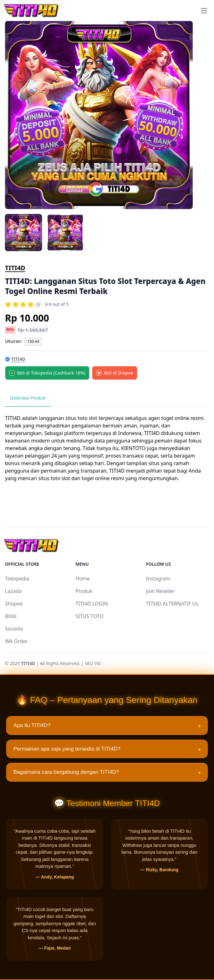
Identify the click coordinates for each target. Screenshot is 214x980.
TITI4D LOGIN (92, 604)
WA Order (16, 641)
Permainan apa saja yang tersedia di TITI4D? (107, 750)
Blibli (11, 616)
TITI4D (15, 268)
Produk (84, 591)
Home (83, 579)
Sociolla (14, 629)
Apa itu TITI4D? (107, 726)
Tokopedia (17, 579)
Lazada (13, 591)
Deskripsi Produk (28, 398)
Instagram (158, 579)
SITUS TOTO (89, 616)
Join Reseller (160, 591)
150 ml (33, 341)
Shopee (14, 604)
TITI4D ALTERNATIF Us (172, 604)
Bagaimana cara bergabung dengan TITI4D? (107, 773)
